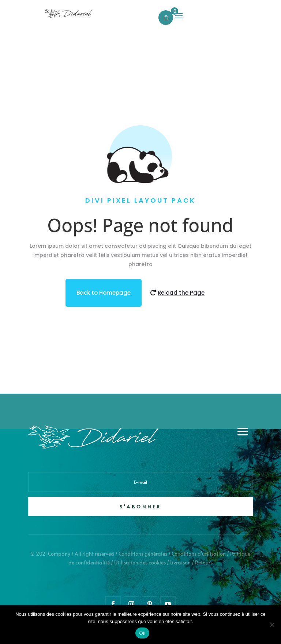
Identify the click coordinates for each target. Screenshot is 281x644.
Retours (204, 562)
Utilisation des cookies (140, 562)
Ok (142, 633)
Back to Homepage (104, 293)
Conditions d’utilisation (199, 554)
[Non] (272, 625)
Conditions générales (143, 554)
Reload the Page (181, 293)
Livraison (180, 562)
